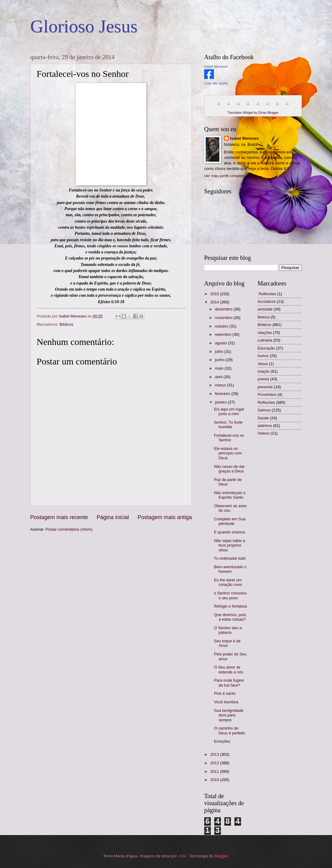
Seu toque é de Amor (227, 643)
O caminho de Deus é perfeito (229, 730)
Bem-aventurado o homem (230, 569)
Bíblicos (66, 324)
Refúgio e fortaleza (230, 606)
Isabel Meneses (216, 66)
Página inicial (113, 517)
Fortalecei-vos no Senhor (229, 438)
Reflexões (266, 402)
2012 (215, 763)
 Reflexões (267, 294)
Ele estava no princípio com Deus (228, 453)
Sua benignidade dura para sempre (229, 715)
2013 (215, 754)
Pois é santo (225, 693)
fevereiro (223, 394)
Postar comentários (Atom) (69, 529)
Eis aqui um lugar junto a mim (229, 411)
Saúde (263, 418)
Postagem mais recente (59, 517)
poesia (263, 379)
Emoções (222, 741)
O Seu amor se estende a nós (229, 669)
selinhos (265, 426)
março (221, 385)
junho (220, 360)
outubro (222, 326)
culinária (265, 340)
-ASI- (182, 856)
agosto (221, 343)
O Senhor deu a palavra (228, 630)
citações (265, 333)
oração (263, 371)
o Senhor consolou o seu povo (230, 595)
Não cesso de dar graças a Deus (229, 469)
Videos (263, 433)
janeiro (221, 402)
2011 (215, 771)
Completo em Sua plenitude (230, 521)
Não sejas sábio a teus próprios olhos (229, 545)
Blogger (221, 856)
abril (219, 377)
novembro (224, 318)
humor (263, 356)
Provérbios (267, 395)
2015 (215, 294)
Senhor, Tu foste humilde (228, 425)
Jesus (263, 364)
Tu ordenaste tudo (230, 558)
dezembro (224, 309)
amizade (265, 309)
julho (220, 352)
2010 (215, 780)
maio (220, 368)
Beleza (263, 317)
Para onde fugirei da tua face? (229, 683)
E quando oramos (229, 532)
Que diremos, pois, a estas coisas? (230, 617)
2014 (215, 302)
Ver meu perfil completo (225, 176)
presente (265, 387)
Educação (266, 348)
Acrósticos (267, 301)
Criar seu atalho (216, 83)
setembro (224, 334)
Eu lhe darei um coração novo (228, 582)
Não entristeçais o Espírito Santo (230, 495)
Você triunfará (226, 702)
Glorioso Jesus (84, 26)
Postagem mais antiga (165, 517)
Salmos (264, 410)
